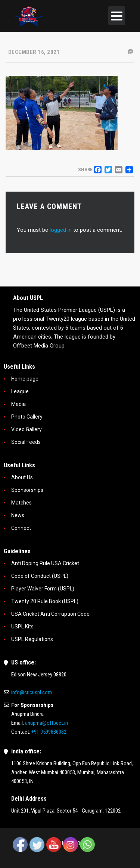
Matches (21, 503)
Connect (21, 528)
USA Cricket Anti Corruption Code (50, 614)
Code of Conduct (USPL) (40, 576)
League (20, 391)
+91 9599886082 (49, 732)
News (18, 515)
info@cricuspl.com (32, 692)
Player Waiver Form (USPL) (43, 589)
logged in (61, 230)
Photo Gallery (27, 417)
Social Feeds (26, 442)
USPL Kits (22, 627)
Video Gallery (27, 429)
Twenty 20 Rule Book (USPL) (45, 601)
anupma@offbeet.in (46, 723)
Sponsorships (27, 490)
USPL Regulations (32, 639)
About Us (22, 477)
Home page (25, 379)
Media (18, 404)
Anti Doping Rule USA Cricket (45, 563)
